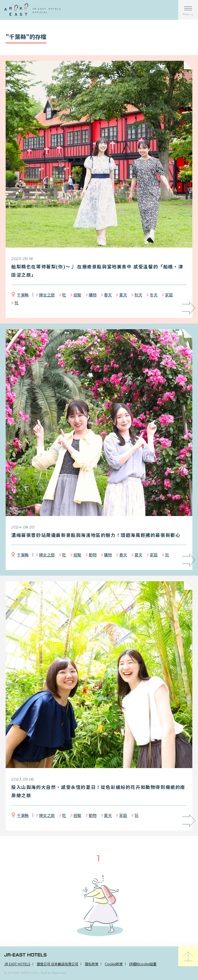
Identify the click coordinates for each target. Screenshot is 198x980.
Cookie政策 (114, 964)
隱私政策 (92, 964)
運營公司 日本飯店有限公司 (57, 964)
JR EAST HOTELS (17, 964)
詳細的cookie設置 (143, 964)
